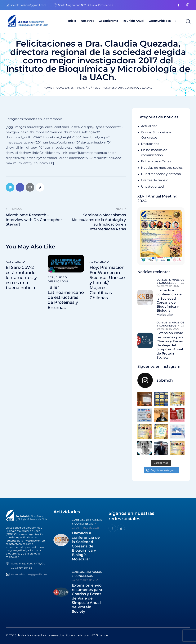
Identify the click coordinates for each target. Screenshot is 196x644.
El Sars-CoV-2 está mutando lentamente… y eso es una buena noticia (21, 278)
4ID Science (99, 635)
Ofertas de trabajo (155, 180)
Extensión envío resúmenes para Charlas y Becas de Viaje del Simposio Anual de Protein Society (170, 345)
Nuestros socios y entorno (161, 174)
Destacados (58, 281)
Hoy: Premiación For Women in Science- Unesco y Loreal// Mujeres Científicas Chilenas (107, 283)
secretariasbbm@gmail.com (29, 574)
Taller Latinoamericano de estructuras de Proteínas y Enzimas (66, 297)
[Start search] (188, 21)
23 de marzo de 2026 (170, 284)
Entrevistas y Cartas (156, 161)
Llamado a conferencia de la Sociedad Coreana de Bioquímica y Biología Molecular (169, 302)
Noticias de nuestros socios (162, 168)
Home (48, 88)
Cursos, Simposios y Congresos (171, 281)
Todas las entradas (70, 88)
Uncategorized (152, 187)
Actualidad (15, 262)
